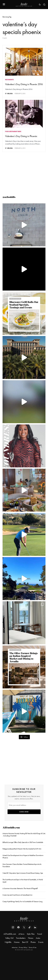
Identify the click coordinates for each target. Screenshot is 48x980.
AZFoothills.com (11, 828)
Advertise (15, 947)
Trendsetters (21, 938)
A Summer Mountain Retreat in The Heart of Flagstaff (20, 888)
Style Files (31, 934)
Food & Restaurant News (13, 132)
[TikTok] (30, 927)
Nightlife (8, 942)
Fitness (31, 938)
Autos (38, 938)
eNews (21, 934)
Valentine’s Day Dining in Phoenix (21, 136)
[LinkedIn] (35, 927)
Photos (33, 942)
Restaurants (9, 80)
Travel (39, 934)
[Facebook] (18, 927)
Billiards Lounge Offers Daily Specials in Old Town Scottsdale (23, 842)
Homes (17, 942)
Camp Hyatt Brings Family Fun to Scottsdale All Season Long (22, 901)
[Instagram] (13, 927)
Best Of (25, 942)
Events (41, 942)
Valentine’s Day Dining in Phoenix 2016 (24, 84)
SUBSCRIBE (24, 812)
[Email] (24, 805)
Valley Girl (9, 938)
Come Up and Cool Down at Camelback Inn (17, 895)
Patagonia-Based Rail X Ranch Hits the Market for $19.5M (22, 849)
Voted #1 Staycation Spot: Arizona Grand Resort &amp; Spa (23, 873)
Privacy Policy (23, 947)
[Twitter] (24, 927)
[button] (4, 4)
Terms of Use (33, 947)
